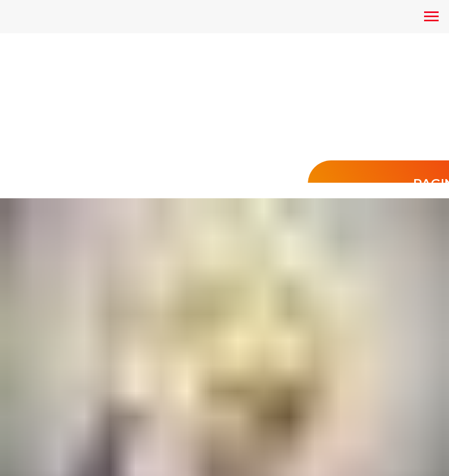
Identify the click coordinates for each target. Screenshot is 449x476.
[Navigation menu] (431, 17)
